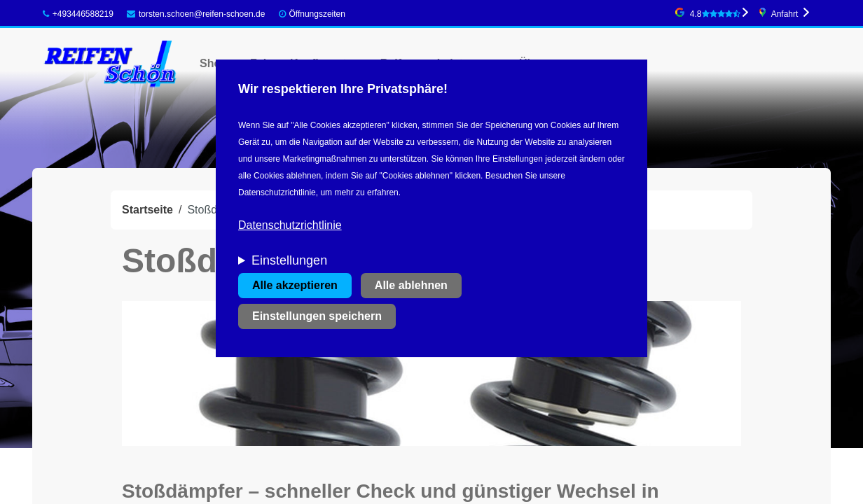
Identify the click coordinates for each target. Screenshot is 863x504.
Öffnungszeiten (317, 14)
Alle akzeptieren (295, 285)
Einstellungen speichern (317, 316)
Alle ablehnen (411, 285)
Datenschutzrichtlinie (290, 225)
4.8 (715, 14)
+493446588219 (78, 14)
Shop (214, 63)
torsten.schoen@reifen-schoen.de (196, 14)
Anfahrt (785, 14)
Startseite (147, 210)
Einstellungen (289, 260)
